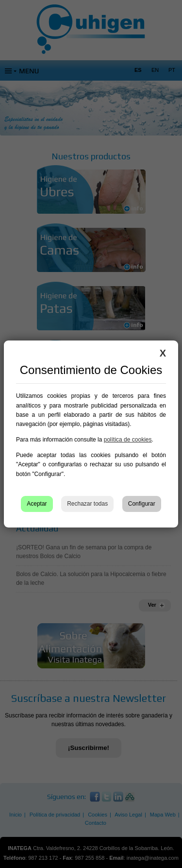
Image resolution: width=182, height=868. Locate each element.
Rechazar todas (87, 504)
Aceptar (37, 504)
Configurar (142, 504)
